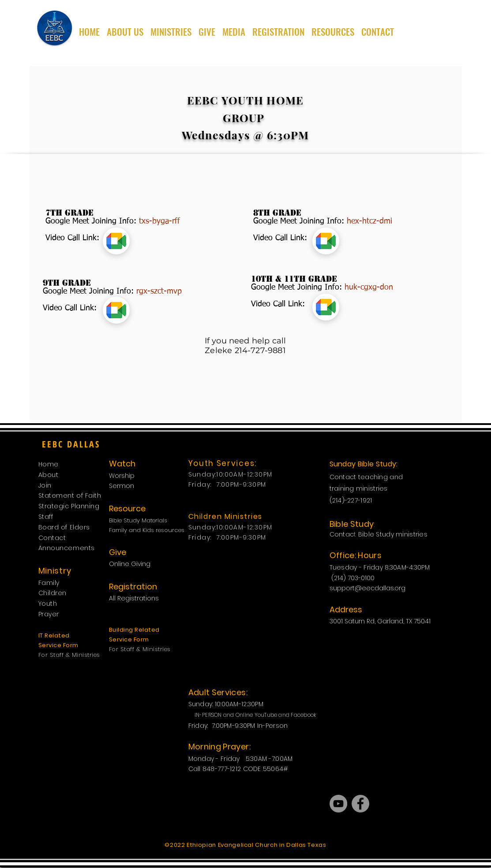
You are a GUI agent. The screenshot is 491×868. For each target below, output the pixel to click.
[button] (171, 28)
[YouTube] (338, 804)
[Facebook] (360, 804)
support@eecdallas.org (367, 588)
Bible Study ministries (393, 534)
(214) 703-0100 (354, 578)
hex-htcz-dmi (369, 221)
